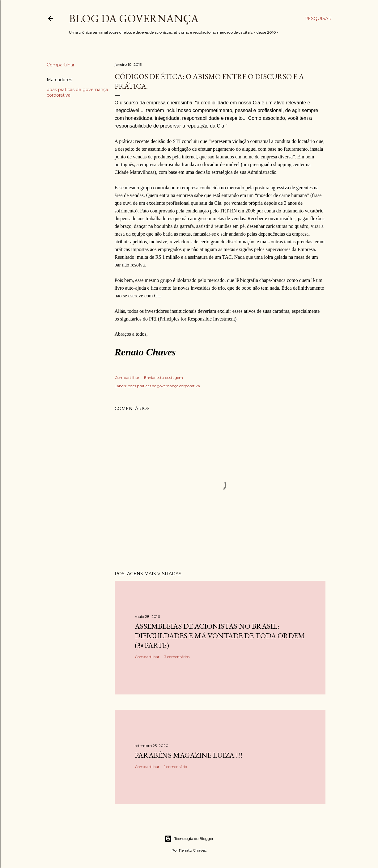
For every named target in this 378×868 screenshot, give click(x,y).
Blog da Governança (134, 18)
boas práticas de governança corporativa (164, 386)
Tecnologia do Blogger (189, 839)
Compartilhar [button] (61, 65)
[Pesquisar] (318, 19)
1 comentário (176, 767)
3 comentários (177, 657)
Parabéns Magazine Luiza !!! (189, 755)
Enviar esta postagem (164, 377)
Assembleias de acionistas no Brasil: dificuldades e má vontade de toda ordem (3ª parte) (220, 636)
